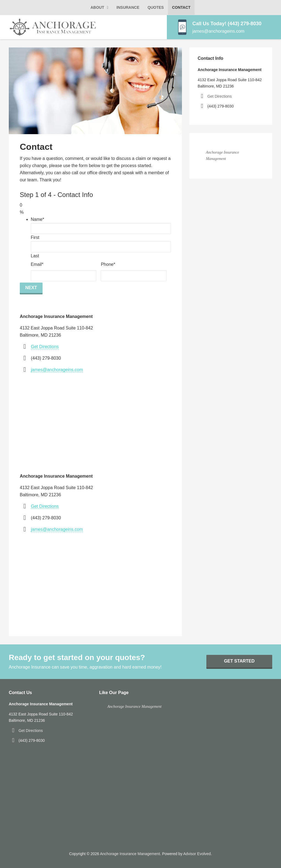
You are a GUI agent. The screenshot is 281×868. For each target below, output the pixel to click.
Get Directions (45, 347)
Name (37, 219)
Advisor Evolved (197, 854)
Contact (181, 7)
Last (35, 256)
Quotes (156, 7)
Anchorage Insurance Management (134, 707)
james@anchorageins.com (57, 370)
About (97, 7)
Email (37, 264)
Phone (108, 264)
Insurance (128, 7)
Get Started (239, 661)
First (35, 237)
